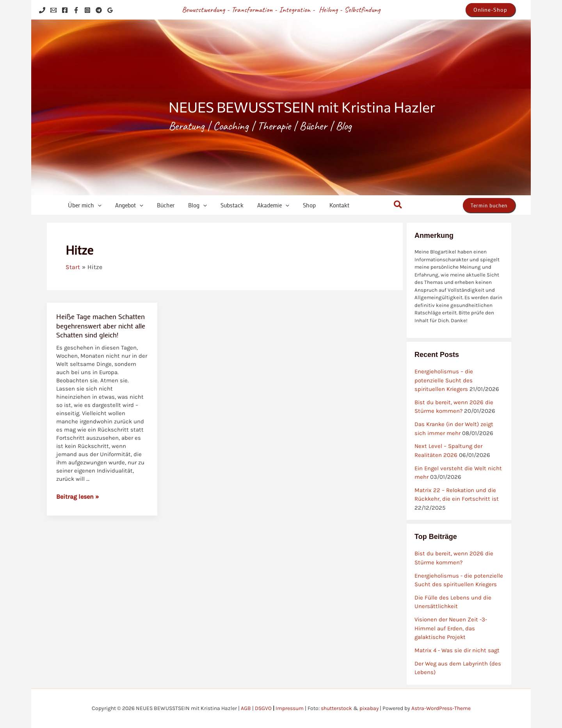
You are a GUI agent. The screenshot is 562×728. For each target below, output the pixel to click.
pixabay (369, 708)
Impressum (289, 708)
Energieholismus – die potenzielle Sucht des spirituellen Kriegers (444, 380)
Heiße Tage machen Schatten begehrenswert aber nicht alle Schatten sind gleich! (101, 326)
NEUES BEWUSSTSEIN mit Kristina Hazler (302, 107)
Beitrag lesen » (78, 496)
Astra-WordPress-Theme (441, 708)
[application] (93, 205)
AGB (245, 708)
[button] (490, 10)
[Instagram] (87, 10)
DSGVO (263, 708)
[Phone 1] (42, 10)
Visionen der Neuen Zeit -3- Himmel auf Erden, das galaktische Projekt (451, 628)
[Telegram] (99, 10)
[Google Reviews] (110, 10)
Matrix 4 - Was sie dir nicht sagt (457, 650)
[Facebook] (65, 10)
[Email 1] (53, 10)
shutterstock (336, 708)
